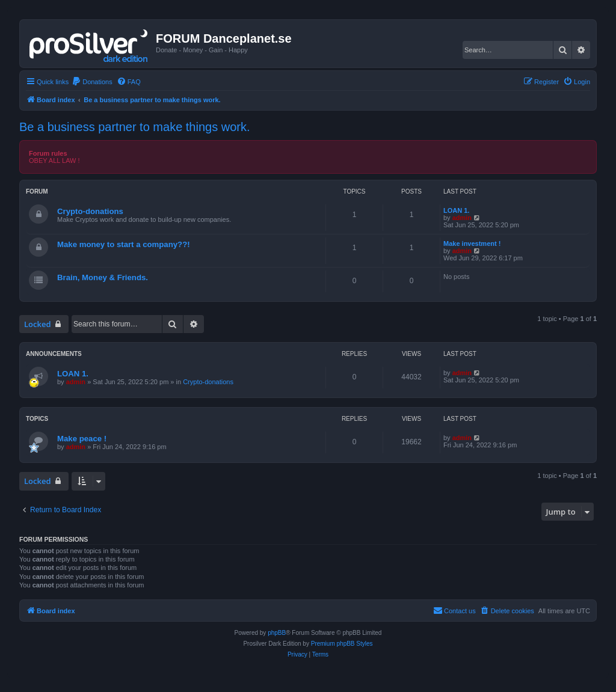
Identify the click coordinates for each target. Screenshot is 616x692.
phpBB (277, 633)
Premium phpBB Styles (342, 644)
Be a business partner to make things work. (135, 127)
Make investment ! (472, 243)
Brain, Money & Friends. (103, 277)
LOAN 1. (456, 210)
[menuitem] (92, 82)
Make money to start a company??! (124, 244)
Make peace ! (82, 439)
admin (462, 218)
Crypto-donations (90, 211)
